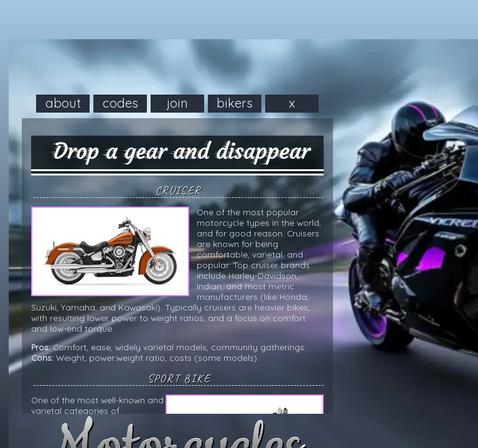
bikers (235, 103)
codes (120, 103)
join (177, 103)
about (63, 103)
